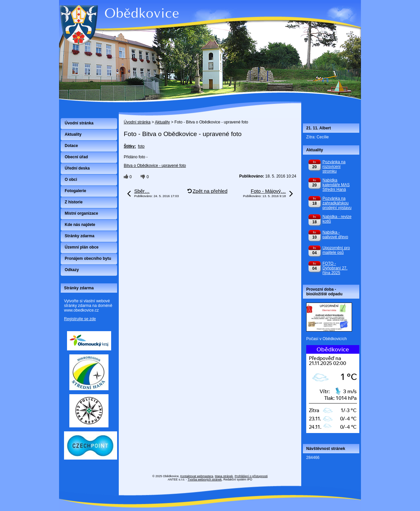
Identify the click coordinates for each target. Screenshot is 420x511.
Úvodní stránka (137, 122)
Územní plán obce (82, 247)
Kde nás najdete (80, 225)
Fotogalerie (75, 191)
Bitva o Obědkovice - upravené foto (155, 166)
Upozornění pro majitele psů (336, 250)
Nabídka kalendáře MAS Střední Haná (336, 185)
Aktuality (162, 122)
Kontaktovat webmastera (197, 476)
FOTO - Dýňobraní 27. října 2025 (335, 268)
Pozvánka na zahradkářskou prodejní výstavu (337, 203)
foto (141, 146)
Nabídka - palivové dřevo (335, 235)
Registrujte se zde (80, 319)
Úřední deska (77, 168)
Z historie (74, 202)
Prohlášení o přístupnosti (251, 476)
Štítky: (130, 146)
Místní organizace (81, 213)
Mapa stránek (224, 476)
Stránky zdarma (79, 236)
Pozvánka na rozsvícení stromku (334, 167)
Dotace (71, 146)
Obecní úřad (76, 157)
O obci (71, 180)
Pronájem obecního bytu (88, 258)
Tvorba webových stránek (205, 479)
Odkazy (72, 270)
